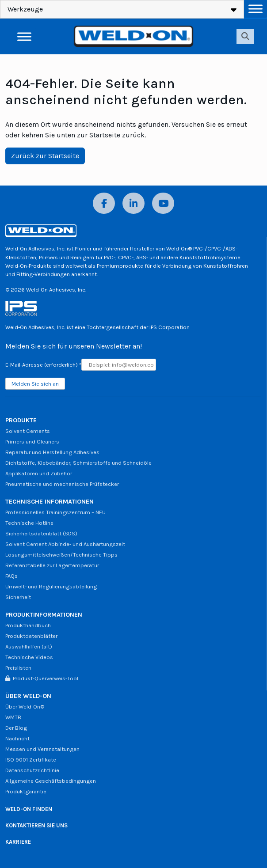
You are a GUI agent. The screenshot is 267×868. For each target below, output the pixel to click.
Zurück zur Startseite (45, 156)
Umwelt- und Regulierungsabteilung (51, 586)
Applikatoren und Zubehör (39, 473)
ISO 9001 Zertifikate (31, 760)
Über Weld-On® (25, 707)
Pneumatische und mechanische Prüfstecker (62, 484)
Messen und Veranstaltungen (42, 749)
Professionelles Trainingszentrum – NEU (55, 512)
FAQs (11, 576)
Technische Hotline (29, 523)
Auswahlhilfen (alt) (29, 646)
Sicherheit (18, 597)
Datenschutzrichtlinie (32, 770)
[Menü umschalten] (256, 9)
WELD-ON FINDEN (29, 809)
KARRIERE (18, 842)
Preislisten (18, 668)
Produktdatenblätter (31, 636)
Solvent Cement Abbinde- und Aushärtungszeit (65, 544)
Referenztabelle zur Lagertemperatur (52, 565)
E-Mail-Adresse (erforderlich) (43, 365)
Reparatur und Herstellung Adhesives (52, 452)
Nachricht (17, 738)
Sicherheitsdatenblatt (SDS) (41, 533)
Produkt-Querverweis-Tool (42, 678)
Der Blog (16, 728)
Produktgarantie (26, 791)
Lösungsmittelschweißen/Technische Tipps (61, 555)
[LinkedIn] (133, 203)
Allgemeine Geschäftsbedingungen (51, 781)
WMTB (13, 717)
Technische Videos (29, 657)
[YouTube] (163, 203)
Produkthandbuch (28, 625)
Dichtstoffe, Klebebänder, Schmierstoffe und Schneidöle (78, 463)
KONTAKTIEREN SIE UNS (36, 825)
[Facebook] (104, 203)
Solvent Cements (28, 431)
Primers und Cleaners (32, 442)
